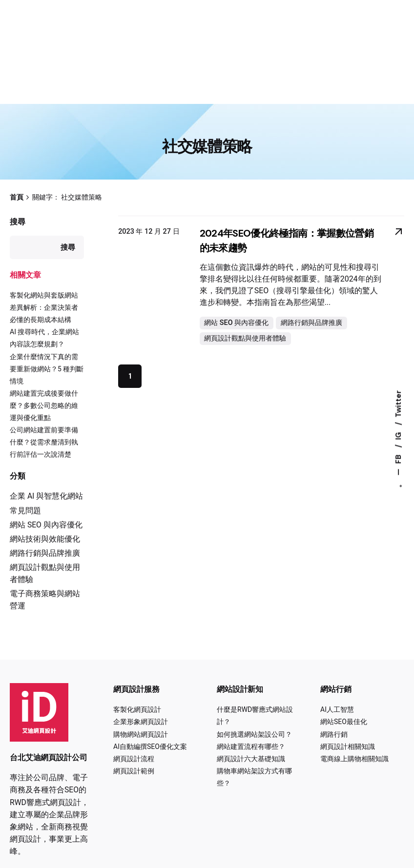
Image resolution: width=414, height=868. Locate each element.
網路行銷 (334, 734)
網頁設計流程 (134, 759)
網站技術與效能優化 (45, 539)
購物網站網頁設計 (141, 734)
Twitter (398, 404)
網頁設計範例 (134, 771)
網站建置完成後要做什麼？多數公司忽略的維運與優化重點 (44, 405)
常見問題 (25, 511)
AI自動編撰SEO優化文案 (150, 747)
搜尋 (18, 222)
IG (398, 435)
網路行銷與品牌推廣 (45, 553)
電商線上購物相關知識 (354, 759)
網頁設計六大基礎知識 (251, 759)
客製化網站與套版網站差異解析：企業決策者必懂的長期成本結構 (44, 307)
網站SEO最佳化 (344, 722)
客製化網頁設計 (137, 709)
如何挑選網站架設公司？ (254, 734)
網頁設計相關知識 (348, 747)
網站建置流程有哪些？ (251, 747)
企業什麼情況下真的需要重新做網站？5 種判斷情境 (47, 369)
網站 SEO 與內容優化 (46, 525)
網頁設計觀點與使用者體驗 (245, 338)
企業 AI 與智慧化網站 (46, 496)
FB (398, 458)
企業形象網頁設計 (141, 722)
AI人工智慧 (337, 709)
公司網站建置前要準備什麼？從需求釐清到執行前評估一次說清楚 (44, 442)
